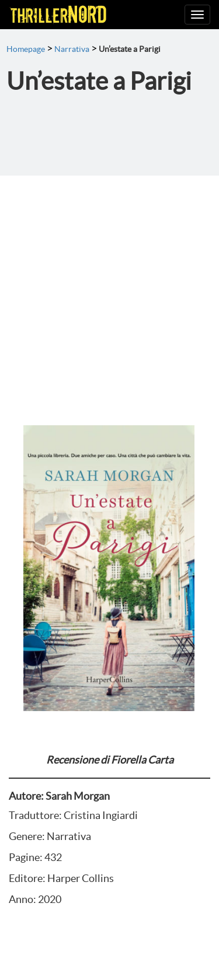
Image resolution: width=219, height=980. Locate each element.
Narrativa (72, 49)
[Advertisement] (109, 291)
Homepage (26, 49)
